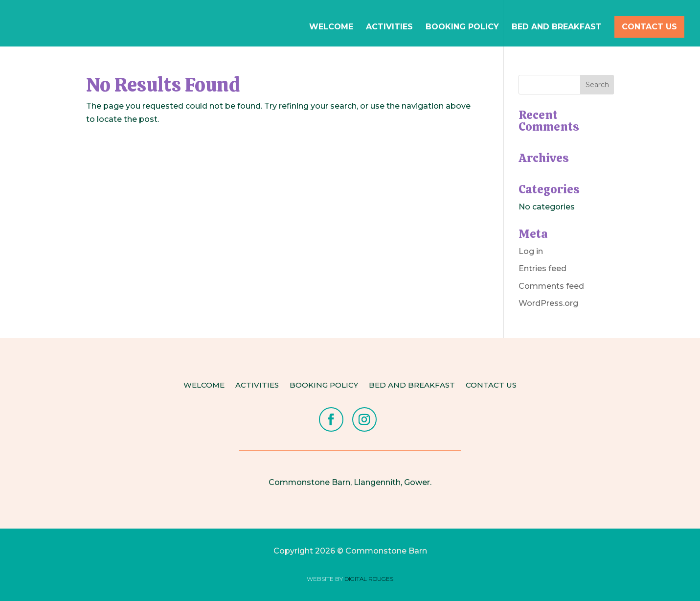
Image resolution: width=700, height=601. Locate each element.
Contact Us (649, 27)
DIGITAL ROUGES (369, 579)
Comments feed (551, 286)
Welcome (331, 27)
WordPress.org (548, 303)
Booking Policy (462, 27)
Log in (531, 251)
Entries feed (542, 268)
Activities (389, 27)
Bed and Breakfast (557, 27)
